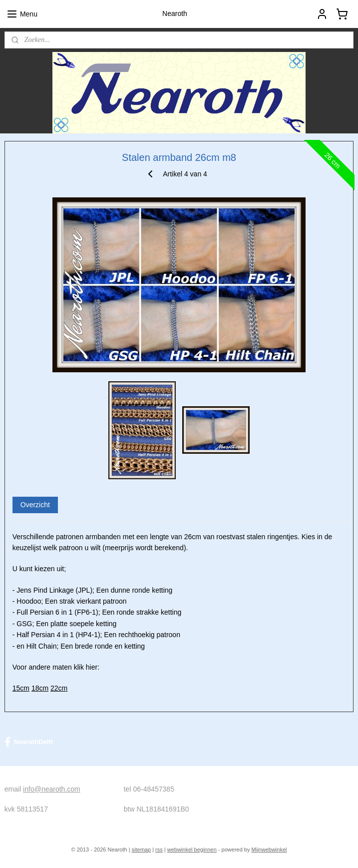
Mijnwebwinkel (269, 850)
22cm (59, 688)
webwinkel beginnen (192, 850)
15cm (21, 688)
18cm (40, 688)
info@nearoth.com (52, 789)
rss (159, 850)
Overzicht (35, 504)
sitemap (142, 850)
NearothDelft (29, 742)
